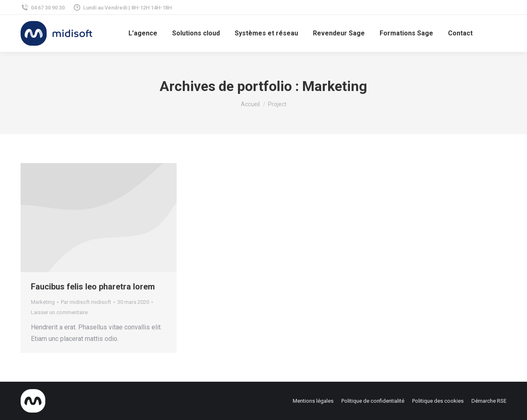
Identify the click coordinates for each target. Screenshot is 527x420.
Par (86, 302)
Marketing (43, 302)
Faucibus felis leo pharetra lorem (93, 287)
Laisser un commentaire (59, 312)
